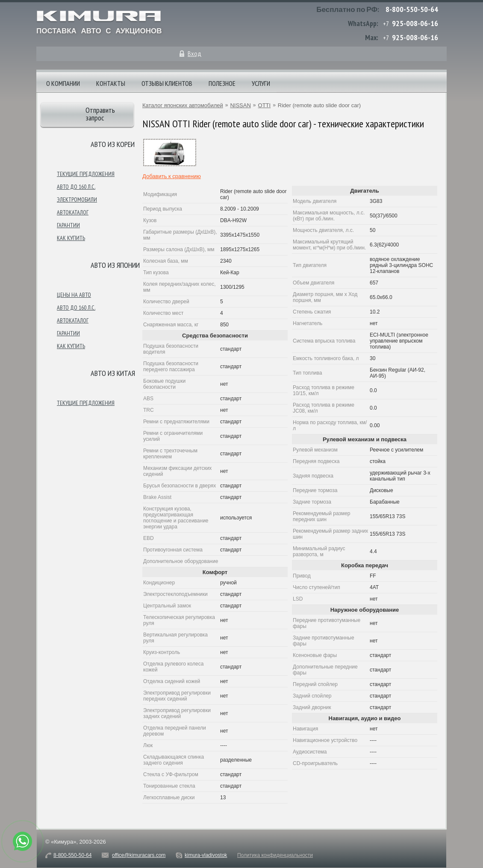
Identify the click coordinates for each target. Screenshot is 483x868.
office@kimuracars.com (139, 855)
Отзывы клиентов (167, 83)
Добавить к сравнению (172, 176)
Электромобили (77, 199)
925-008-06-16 (415, 23)
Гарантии (68, 225)
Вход (194, 53)
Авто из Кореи (113, 144)
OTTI (265, 105)
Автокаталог (73, 212)
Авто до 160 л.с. (76, 187)
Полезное (222, 83)
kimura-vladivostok (206, 855)
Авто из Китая (113, 373)
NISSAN (240, 105)
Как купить (71, 238)
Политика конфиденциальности (275, 855)
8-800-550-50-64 (412, 9)
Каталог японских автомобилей (183, 105)
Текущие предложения (86, 174)
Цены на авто (74, 295)
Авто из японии (115, 265)
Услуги (261, 83)
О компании (63, 83)
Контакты (111, 83)
